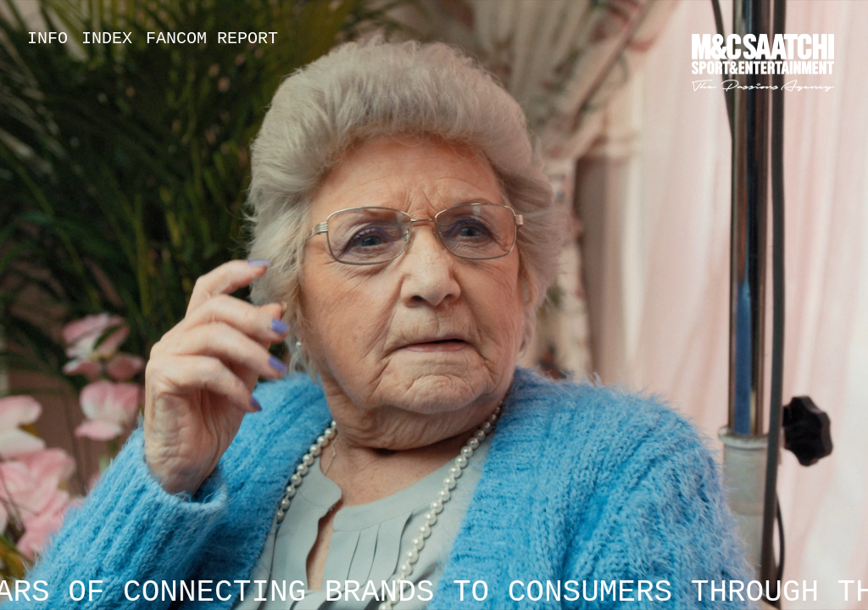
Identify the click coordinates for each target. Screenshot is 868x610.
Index (107, 39)
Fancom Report (212, 39)
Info (47, 39)
